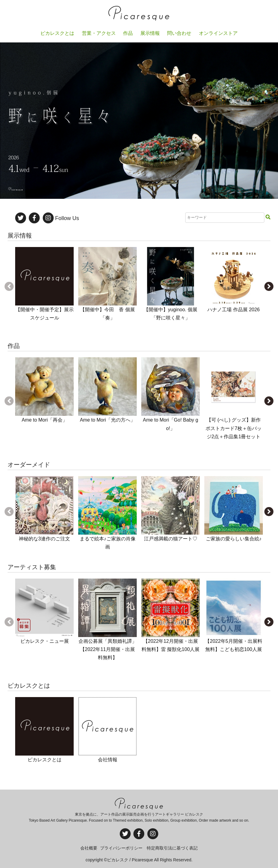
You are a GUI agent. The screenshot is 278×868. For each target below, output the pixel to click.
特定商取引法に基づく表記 (172, 848)
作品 (14, 346)
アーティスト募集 (32, 567)
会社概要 (89, 848)
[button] (269, 286)
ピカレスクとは (29, 686)
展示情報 (20, 235)
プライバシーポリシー (121, 848)
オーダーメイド (29, 465)
